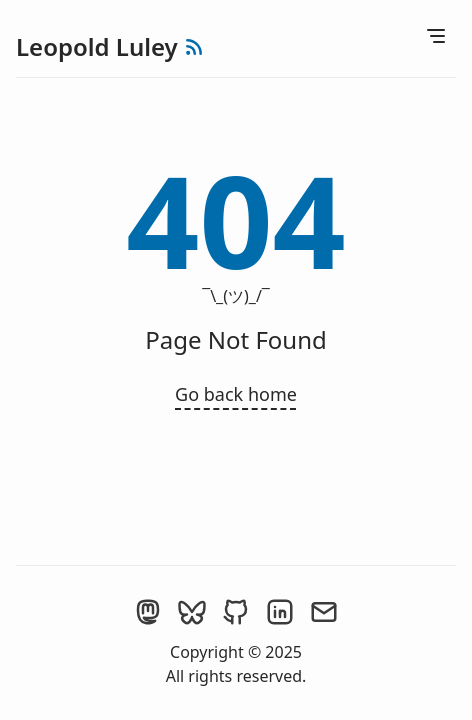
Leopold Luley (97, 47)
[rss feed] (194, 47)
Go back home (236, 394)
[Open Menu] (436, 36)
